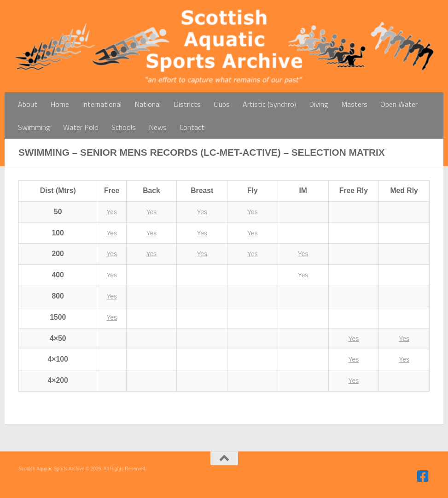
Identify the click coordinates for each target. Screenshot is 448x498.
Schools (124, 127)
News (158, 127)
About (28, 104)
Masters (354, 104)
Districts (187, 104)
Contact (192, 127)
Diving (319, 104)
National (148, 104)
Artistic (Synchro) (269, 104)
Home (60, 104)
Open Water (399, 104)
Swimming (34, 127)
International (102, 104)
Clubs (222, 104)
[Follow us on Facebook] (423, 476)
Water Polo (81, 127)
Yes (112, 212)
